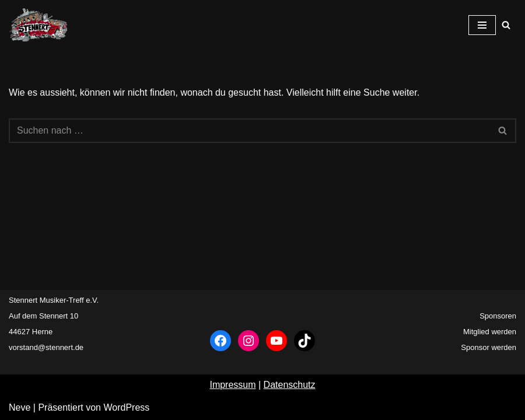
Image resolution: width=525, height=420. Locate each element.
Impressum (232, 385)
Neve (20, 407)
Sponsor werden (489, 347)
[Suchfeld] (506, 25)
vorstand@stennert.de (46, 347)
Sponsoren (498, 316)
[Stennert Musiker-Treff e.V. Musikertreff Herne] (38, 25)
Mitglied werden (490, 332)
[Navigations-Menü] (482, 25)
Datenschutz (290, 385)
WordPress (126, 407)
